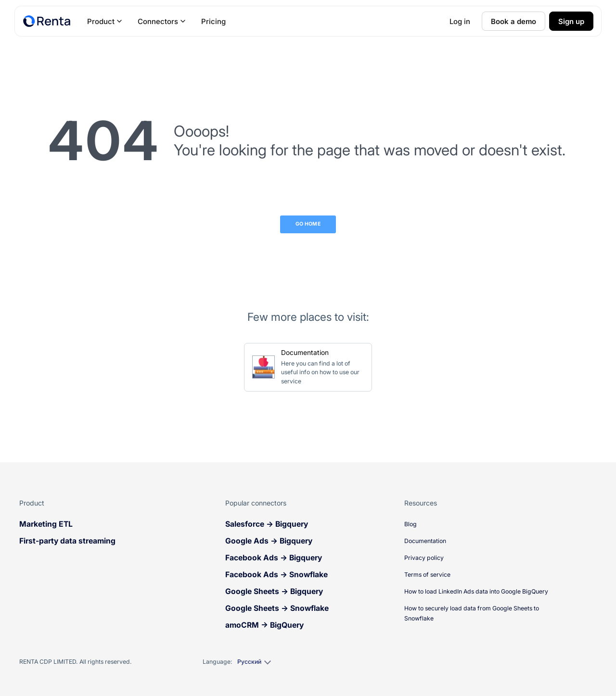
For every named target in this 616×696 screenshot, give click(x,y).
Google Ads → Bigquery (269, 541)
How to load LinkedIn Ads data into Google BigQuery (476, 591)
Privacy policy (424, 558)
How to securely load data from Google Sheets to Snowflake (472, 613)
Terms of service (427, 575)
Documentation (425, 541)
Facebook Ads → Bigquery (274, 558)
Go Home (308, 224)
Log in (460, 21)
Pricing (213, 21)
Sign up (571, 21)
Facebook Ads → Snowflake (276, 575)
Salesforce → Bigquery (267, 524)
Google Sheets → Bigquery (274, 591)
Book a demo (513, 21)
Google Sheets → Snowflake (277, 608)
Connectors (162, 21)
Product (105, 21)
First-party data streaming (67, 541)
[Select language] (254, 662)
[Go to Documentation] (308, 367)
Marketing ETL (46, 524)
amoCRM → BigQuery (264, 625)
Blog (411, 524)
